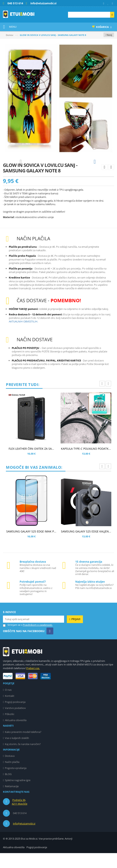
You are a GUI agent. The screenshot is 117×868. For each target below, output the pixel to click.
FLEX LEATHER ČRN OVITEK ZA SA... (31, 464)
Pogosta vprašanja (16, 783)
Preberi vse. (33, 683)
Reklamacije (12, 801)
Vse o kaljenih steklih (17, 753)
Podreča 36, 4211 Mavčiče (19, 817)
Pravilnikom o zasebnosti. (38, 640)
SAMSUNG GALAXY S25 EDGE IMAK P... (31, 546)
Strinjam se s (13, 640)
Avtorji (68, 853)
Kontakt (10, 711)
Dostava (10, 771)
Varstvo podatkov (15, 723)
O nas (8, 705)
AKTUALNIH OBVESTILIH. (23, 336)
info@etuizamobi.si (24, 838)
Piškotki (10, 729)
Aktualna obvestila (16, 735)
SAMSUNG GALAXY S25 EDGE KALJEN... (86, 546)
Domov (10, 35)
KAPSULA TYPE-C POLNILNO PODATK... (86, 464)
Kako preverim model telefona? (23, 747)
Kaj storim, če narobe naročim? (23, 759)
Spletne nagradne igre (18, 795)
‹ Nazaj (109, 35)
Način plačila (12, 777)
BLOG (8, 789)
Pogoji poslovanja (15, 717)
